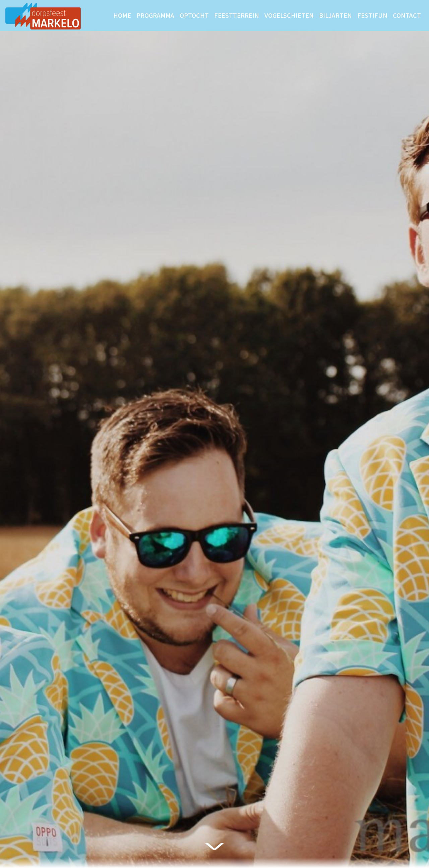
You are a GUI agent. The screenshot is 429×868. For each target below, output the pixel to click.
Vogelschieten (289, 15)
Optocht (194, 15)
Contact (407, 15)
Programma (155, 15)
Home (122, 15)
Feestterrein (237, 15)
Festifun (372, 15)
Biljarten (335, 15)
